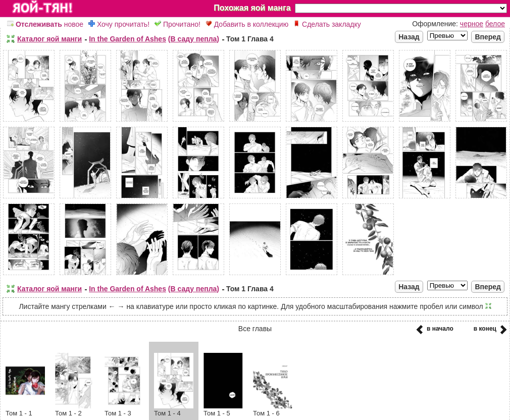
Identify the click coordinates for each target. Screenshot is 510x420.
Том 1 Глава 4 (250, 39)
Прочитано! (177, 24)
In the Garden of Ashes (127, 39)
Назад (409, 37)
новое (45, 24)
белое (495, 24)
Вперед (488, 37)
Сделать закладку (327, 24)
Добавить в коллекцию (247, 24)
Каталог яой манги (49, 39)
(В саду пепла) (194, 39)
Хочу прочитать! (119, 24)
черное (472, 24)
